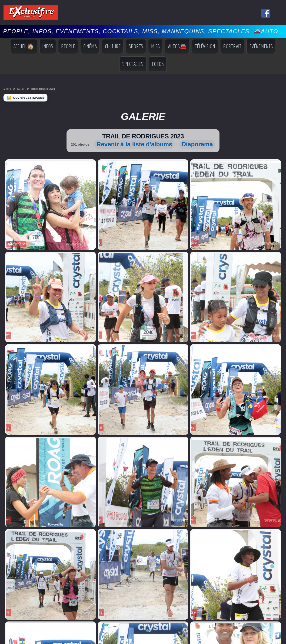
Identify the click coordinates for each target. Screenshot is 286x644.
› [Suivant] (7, 540)
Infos (48, 46)
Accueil (10, 89)
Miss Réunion (13, 471)
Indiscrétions (250, 463)
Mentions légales (143, 523)
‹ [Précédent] (2, 540)
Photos (246, 480)
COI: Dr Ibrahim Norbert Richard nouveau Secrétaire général (85, 453)
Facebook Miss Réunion (14, 477)
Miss (155, 46)
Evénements (261, 46)
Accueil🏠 (24, 46)
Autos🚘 (177, 46)
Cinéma (90, 46)
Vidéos (246, 476)
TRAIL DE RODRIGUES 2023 (65, 89)
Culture (113, 46)
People (68, 46)
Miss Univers (12, 462)
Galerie (30, 89)
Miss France (12, 466)
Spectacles (133, 64)
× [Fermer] (3, 535)
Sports (136, 46)
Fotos (158, 64)
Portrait (232, 46)
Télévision (205, 46)
